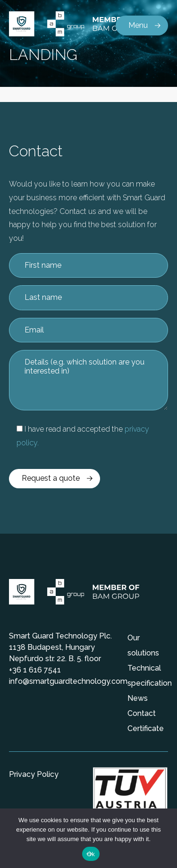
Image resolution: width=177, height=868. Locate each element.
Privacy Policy (34, 774)
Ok (91, 854)
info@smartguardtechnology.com (68, 681)
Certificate (146, 728)
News (138, 698)
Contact (142, 713)
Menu (138, 25)
